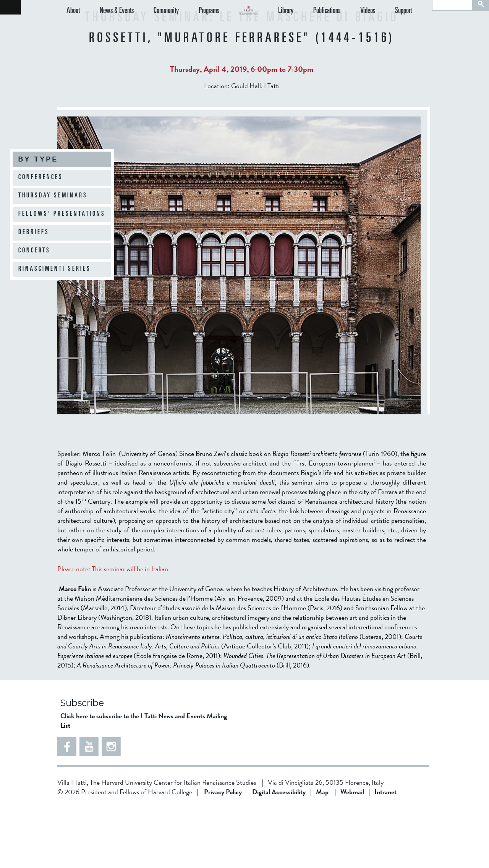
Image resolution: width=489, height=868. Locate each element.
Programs (190, 26)
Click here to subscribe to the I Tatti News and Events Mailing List (144, 782)
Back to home (11, 7)
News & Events (110, 26)
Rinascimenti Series (55, 269)
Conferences (41, 178)
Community (154, 26)
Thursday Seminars (53, 196)
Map (322, 853)
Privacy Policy (223, 853)
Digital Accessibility (279, 853)
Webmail (352, 853)
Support (410, 26)
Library (311, 26)
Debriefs (34, 233)
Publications (346, 26)
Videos (380, 26)
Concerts (34, 251)
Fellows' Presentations (62, 214)
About (73, 26)
